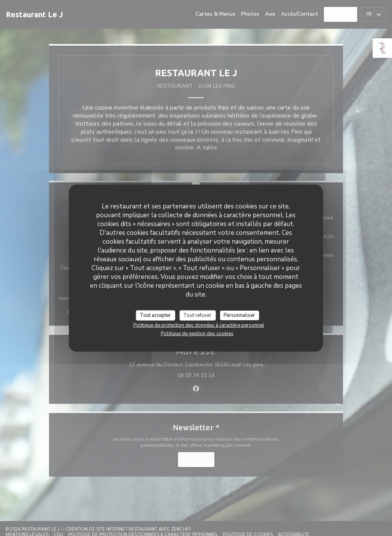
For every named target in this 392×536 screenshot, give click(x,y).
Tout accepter (155, 315)
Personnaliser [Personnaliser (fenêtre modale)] (239, 315)
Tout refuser (197, 315)
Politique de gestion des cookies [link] (197, 334)
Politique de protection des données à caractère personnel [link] (199, 325)
